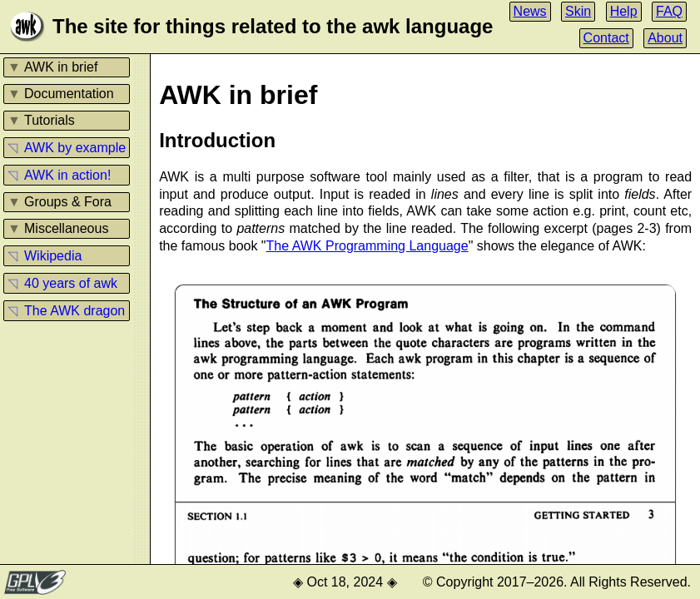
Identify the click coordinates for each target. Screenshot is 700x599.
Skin (578, 11)
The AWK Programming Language (367, 246)
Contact (606, 38)
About (665, 38)
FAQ (669, 11)
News (530, 11)
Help (624, 11)
